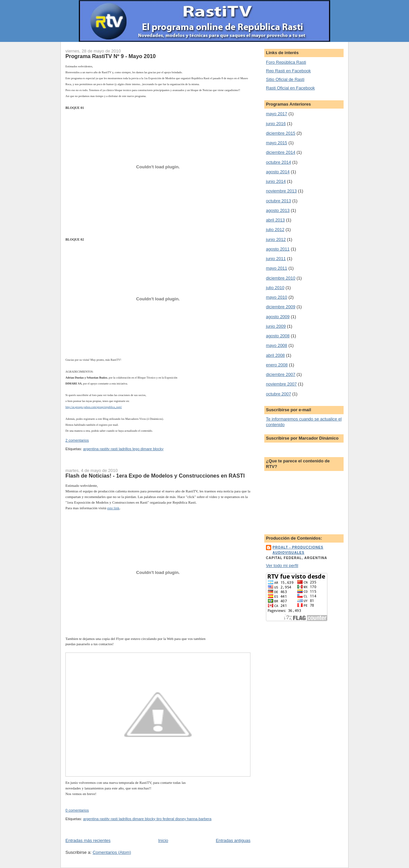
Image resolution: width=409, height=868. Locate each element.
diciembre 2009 (281, 307)
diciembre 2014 (281, 152)
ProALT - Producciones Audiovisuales (298, 550)
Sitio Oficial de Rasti (285, 79)
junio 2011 (276, 259)
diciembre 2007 (281, 374)
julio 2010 (275, 288)
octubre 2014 (279, 162)
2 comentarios (77, 440)
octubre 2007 (279, 394)
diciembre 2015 (281, 133)
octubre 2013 (279, 201)
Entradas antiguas (233, 840)
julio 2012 (275, 230)
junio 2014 (276, 181)
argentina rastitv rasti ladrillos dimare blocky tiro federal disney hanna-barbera (147, 819)
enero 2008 (277, 365)
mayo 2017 (277, 114)
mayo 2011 (277, 268)
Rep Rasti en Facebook (288, 71)
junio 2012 (276, 239)
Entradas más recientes (88, 840)
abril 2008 (275, 355)
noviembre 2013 (281, 191)
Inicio (163, 840)
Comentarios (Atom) (112, 852)
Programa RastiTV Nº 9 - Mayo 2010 (111, 56)
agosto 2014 (278, 172)
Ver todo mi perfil (282, 566)
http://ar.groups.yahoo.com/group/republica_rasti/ (94, 407)
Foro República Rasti (286, 62)
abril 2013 (275, 220)
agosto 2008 (278, 336)
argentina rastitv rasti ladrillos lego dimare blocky (123, 449)
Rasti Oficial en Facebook (290, 88)
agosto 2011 (278, 249)
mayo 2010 (277, 297)
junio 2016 (276, 124)
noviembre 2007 (281, 384)
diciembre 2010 (281, 278)
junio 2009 (276, 326)
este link (113, 508)
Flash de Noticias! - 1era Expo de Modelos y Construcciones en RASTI (155, 476)
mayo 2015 (277, 143)
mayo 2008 (277, 345)
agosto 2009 (278, 317)
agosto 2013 (278, 210)
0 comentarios (77, 810)
